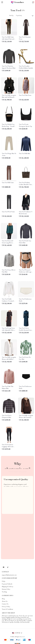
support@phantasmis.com (9, 575)
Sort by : (12, 16)
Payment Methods (7, 584)
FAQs (4, 581)
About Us (5, 601)
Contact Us (5, 604)
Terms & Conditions (7, 609)
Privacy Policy (6, 607)
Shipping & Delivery (8, 587)
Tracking (4, 592)
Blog (3, 599)
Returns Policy (6, 589)
